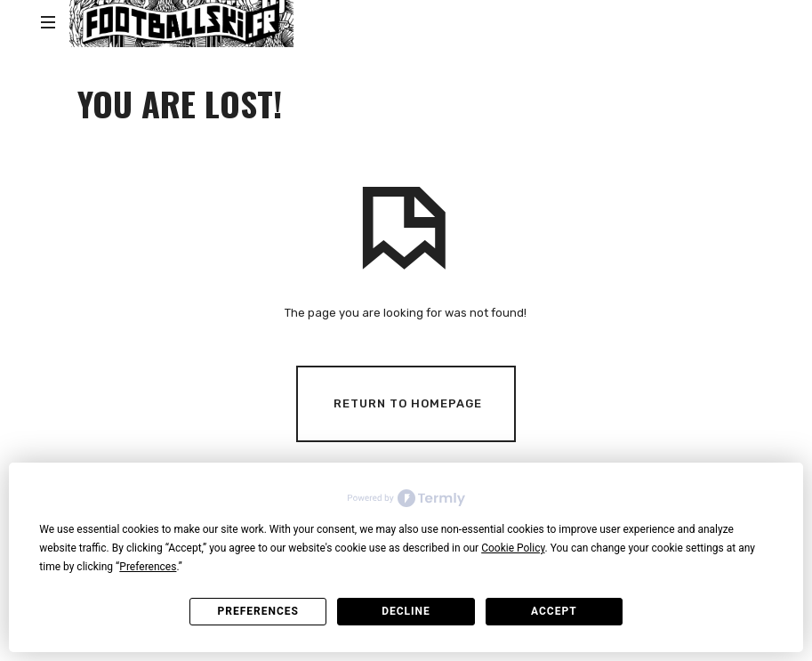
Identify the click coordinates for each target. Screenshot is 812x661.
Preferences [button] (148, 567)
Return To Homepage (408, 403)
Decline (406, 611)
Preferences (257, 611)
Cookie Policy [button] (513, 548)
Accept (554, 611)
